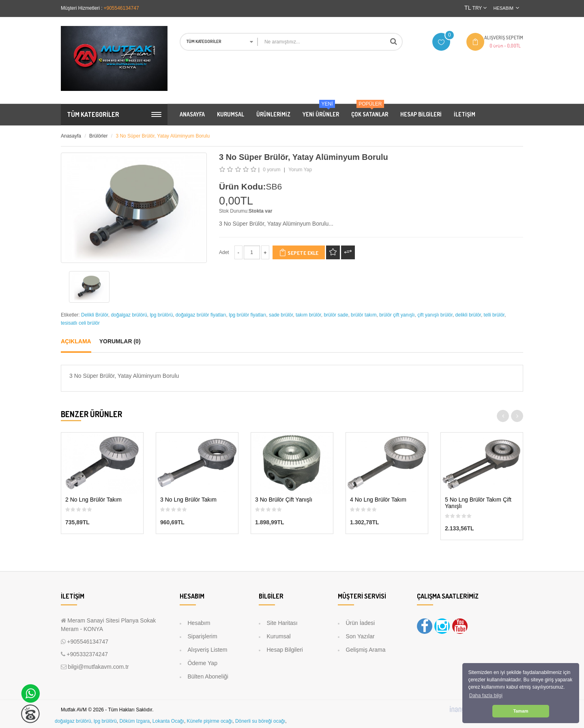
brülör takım (364, 315)
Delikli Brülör (95, 315)
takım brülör (308, 315)
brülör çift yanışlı (397, 315)
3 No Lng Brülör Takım (188, 500)
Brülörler (98, 136)
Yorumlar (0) (120, 341)
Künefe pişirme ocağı (210, 721)
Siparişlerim (203, 636)
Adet (224, 252)
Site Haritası (282, 623)
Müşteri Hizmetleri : (82, 8)
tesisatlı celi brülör (80, 323)
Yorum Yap (300, 170)
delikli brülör (468, 315)
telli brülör (494, 315)
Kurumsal (279, 636)
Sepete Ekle (299, 252)
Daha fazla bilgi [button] (486, 696)
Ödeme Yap (203, 663)
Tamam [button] (521, 711)
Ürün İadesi (361, 623)
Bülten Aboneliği (208, 676)
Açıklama (76, 341)
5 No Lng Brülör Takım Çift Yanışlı (478, 503)
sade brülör (281, 315)
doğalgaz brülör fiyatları (201, 315)
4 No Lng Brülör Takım (378, 500)
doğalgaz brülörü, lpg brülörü (86, 721)
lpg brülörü (161, 315)
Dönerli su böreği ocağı (260, 721)
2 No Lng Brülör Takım (93, 500)
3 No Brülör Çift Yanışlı (284, 500)
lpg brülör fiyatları (247, 315)
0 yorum (272, 170)
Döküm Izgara (134, 721)
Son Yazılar (360, 636)
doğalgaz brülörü (129, 315)
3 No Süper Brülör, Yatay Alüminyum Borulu (163, 136)
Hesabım (199, 623)
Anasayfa (71, 136)
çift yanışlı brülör (435, 315)
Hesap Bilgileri (285, 650)
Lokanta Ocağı (168, 721)
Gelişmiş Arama (366, 650)
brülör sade (336, 315)
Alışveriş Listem (208, 650)
